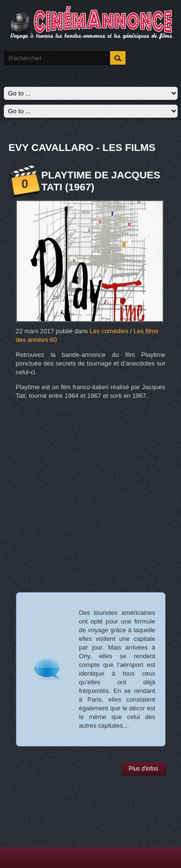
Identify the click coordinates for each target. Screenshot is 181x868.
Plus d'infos (144, 769)
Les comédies (109, 331)
